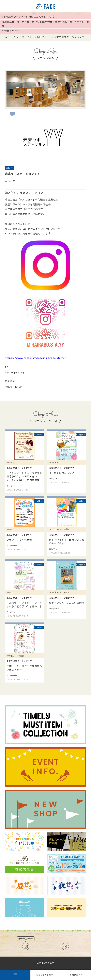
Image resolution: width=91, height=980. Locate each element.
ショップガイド (23, 37)
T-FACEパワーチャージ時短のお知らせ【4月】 (28, 17)
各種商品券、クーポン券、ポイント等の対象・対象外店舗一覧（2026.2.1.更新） (45, 24)
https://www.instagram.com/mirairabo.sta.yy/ (35, 358)
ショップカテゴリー (46, 975)
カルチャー (43, 37)
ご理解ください (11, 31)
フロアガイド (76, 975)
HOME (5, 37)
